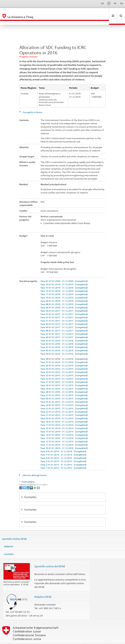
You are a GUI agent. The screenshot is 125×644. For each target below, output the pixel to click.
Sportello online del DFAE (50, 558)
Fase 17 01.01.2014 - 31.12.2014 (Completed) (64, 417)
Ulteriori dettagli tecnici (34, 467)
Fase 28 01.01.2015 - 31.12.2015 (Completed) (64, 384)
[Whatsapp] (35, 480)
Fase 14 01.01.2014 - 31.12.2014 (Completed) (64, 427)
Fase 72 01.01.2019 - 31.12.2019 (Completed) (64, 283)
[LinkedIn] (28, 480)
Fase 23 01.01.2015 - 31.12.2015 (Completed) (64, 401)
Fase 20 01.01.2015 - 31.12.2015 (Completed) (64, 410)
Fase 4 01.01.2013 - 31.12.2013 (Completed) (64, 450)
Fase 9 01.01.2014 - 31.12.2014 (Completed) (64, 443)
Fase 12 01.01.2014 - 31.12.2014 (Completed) (64, 434)
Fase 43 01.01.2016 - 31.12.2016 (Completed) (64, 333)
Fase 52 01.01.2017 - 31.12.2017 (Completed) (64, 310)
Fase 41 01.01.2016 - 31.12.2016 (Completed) (64, 339)
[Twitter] (25, 480)
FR (115, 3)
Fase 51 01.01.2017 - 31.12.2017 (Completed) (64, 313)
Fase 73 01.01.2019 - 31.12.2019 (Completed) (64, 280)
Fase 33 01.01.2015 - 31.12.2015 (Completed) (64, 368)
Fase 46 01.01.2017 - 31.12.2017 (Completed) (64, 329)
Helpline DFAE (43, 589)
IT (109, 3)
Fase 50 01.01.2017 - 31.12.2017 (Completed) (64, 316)
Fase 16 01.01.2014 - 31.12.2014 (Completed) (64, 420)
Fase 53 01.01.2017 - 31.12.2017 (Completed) (64, 306)
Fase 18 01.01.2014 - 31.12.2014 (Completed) (64, 414)
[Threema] (32, 480)
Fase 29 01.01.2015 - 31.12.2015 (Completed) (64, 381)
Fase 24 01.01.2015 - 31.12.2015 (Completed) (64, 397)
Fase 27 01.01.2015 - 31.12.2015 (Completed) (64, 387)
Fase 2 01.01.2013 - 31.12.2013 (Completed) (64, 457)
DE (102, 3)
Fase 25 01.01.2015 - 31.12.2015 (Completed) (64, 394)
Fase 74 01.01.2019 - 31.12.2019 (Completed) (64, 276)
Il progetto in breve (32, 104)
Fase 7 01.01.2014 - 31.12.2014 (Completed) (64, 447)
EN (122, 3)
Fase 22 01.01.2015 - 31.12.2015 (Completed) (64, 404)
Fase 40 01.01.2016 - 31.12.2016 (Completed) (64, 343)
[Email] (38, 480)
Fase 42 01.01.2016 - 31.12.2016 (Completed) (64, 336)
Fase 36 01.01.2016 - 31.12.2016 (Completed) (64, 358)
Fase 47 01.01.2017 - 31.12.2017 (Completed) (64, 326)
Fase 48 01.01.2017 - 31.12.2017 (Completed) (64, 323)
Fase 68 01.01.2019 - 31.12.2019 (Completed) (64, 296)
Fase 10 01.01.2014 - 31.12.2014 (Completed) (64, 440)
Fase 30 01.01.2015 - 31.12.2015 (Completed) (64, 377)
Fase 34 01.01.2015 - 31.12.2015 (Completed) (64, 364)
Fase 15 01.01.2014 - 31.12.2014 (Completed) (64, 424)
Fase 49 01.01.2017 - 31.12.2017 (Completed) (64, 319)
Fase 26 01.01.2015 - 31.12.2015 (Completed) (64, 391)
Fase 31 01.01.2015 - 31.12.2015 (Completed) (64, 374)
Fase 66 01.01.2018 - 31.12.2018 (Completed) (64, 300)
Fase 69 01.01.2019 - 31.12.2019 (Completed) (64, 293)
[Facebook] (21, 480)
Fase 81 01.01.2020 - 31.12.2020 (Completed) (64, 273)
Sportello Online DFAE (14, 531)
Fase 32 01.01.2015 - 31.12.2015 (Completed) (64, 371)
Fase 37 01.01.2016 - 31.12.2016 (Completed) (64, 354)
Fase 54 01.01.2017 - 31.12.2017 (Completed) (64, 303)
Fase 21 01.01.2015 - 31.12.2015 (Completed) (64, 407)
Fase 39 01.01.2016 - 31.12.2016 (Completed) (64, 346)
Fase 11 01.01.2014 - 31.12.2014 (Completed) (64, 437)
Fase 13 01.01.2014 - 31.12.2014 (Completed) (64, 430)
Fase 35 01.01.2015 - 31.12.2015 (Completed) (64, 361)
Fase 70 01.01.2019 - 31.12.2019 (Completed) (64, 290)
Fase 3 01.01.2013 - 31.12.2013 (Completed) (64, 453)
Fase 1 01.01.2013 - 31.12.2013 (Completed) (64, 460)
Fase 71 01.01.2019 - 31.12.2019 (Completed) (64, 286)
